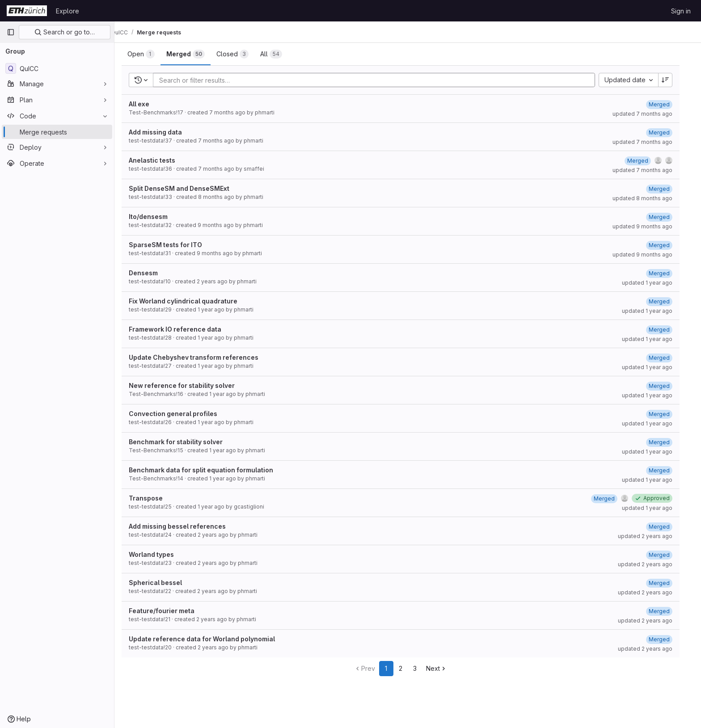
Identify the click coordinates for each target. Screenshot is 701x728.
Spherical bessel (163, 583)
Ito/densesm (155, 217)
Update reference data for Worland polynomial (209, 639)
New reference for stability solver (189, 385)
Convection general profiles (180, 414)
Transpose (153, 498)
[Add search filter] (384, 80)
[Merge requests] (57, 132)
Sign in (681, 11)
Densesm (150, 273)
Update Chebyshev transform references (201, 357)
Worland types (158, 554)
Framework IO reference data (182, 329)
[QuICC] (57, 68)
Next (444, 668)
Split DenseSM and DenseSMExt (186, 188)
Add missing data (163, 132)
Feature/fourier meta (169, 611)
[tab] (148, 54)
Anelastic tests (159, 160)
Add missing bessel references (184, 526)
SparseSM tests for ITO (173, 245)
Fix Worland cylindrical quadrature (190, 301)
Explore (68, 11)
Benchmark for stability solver (183, 442)
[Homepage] (27, 11)
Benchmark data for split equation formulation (208, 470)
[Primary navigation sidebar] (11, 32)
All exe (146, 104)
